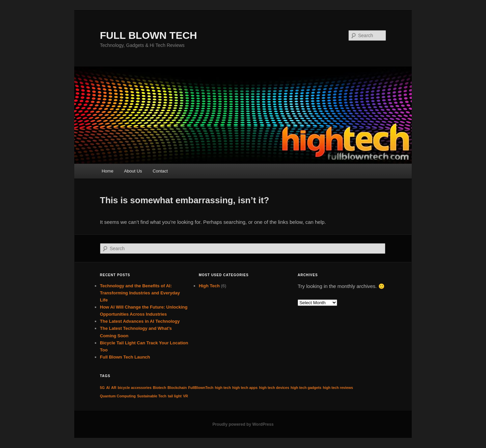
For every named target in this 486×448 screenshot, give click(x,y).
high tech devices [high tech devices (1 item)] (274, 388)
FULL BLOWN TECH (148, 35)
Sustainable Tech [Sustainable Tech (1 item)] (152, 396)
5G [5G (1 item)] (102, 388)
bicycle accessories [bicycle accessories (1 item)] (135, 388)
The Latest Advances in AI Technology (140, 321)
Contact (160, 171)
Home (107, 171)
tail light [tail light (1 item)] (175, 396)
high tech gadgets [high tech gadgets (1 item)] (306, 388)
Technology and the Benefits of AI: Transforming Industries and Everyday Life (140, 293)
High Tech (209, 286)
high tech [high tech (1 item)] (223, 388)
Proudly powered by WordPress (243, 424)
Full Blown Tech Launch (125, 357)
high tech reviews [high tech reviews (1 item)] (338, 388)
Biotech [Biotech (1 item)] (159, 388)
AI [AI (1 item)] (108, 388)
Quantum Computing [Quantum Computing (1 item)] (118, 396)
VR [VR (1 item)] (185, 396)
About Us (133, 171)
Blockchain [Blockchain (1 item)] (177, 388)
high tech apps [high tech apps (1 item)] (245, 388)
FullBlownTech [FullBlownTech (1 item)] (201, 388)
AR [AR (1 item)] (114, 388)
